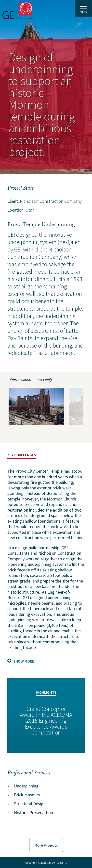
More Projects (46, 845)
